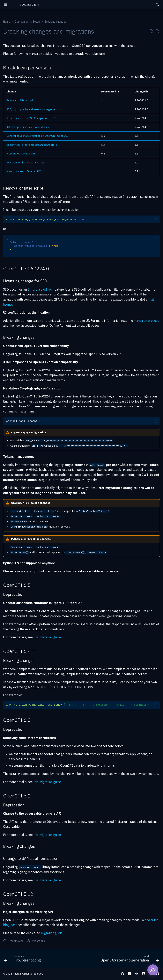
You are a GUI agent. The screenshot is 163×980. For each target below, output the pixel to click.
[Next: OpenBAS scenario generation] (129, 959)
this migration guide (47, 637)
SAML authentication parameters (25, 163)
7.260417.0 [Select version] (28, 5)
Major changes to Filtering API (24, 171)
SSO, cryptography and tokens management (32, 109)
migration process (146, 321)
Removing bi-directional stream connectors (32, 145)
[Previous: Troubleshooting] (23, 959)
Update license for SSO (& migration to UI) (31, 118)
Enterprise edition (40, 289)
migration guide (52, 933)
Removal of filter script (20, 100)
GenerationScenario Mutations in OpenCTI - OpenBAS (37, 136)
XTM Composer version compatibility (28, 127)
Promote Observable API (21, 154)
